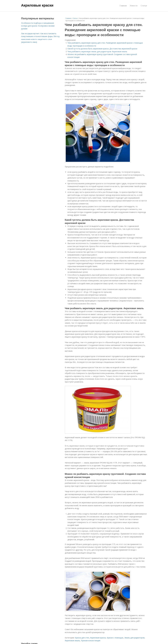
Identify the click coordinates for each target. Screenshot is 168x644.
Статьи (144, 6)
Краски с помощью (115, 638)
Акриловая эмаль (72, 640)
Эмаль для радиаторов (134, 638)
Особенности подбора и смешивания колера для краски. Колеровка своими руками (38, 26)
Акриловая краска (98, 638)
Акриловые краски (37, 5)
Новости (134, 6)
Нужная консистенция (91, 640)
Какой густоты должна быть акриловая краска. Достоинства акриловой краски (102, 49)
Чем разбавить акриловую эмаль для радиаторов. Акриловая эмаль (97, 52)
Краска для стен (82, 638)
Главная (123, 6)
